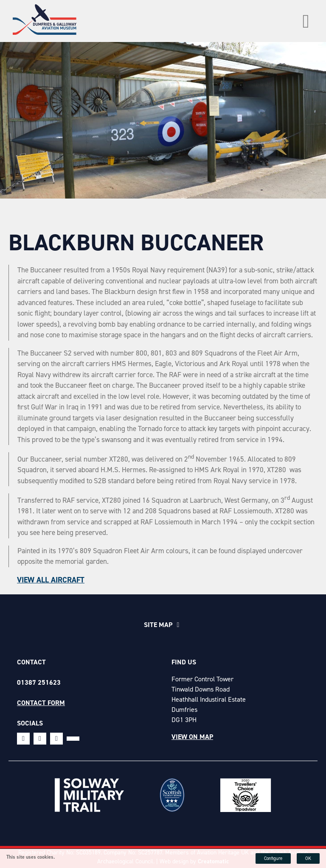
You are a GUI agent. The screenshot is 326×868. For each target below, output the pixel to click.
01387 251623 (39, 682)
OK (308, 858)
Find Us (184, 662)
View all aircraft (51, 580)
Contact (31, 662)
